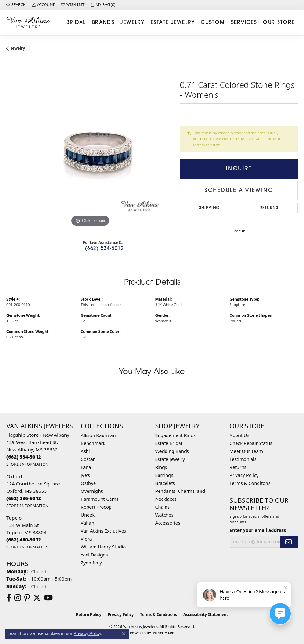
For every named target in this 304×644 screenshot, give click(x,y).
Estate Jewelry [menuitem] (170, 459)
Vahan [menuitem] (88, 523)
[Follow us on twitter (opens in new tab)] (37, 598)
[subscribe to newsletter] (289, 542)
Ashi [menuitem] (85, 451)
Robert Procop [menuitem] (96, 507)
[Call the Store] (24, 457)
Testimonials (243, 459)
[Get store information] (28, 464)
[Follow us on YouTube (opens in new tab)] (48, 598)
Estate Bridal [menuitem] (169, 443)
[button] (16, 5)
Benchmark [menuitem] (93, 443)
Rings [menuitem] (161, 467)
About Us (239, 435)
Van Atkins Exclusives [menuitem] (103, 531)
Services (244, 23)
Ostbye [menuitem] (88, 483)
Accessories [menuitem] (168, 523)
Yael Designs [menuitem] (94, 555)
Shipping (209, 208)
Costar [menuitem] (88, 459)
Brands (103, 23)
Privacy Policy (244, 475)
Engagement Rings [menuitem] (176, 435)
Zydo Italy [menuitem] (91, 563)
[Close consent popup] (124, 634)
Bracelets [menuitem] (165, 483)
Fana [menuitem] (86, 467)
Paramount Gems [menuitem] (100, 499)
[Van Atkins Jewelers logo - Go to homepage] (30, 22)
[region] (90, 144)
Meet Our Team (246, 451)
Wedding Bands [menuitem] (172, 451)
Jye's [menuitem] (85, 475)
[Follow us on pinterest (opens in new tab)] (27, 598)
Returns (269, 208)
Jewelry (132, 23)
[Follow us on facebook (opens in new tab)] (9, 598)
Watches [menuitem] (164, 515)
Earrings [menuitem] (164, 475)
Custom (213, 23)
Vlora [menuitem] (86, 539)
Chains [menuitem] (163, 507)
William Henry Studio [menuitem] (103, 547)
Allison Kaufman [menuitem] (98, 435)
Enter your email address (258, 530)
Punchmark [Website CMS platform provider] (163, 633)
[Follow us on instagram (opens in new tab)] (18, 598)
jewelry (18, 48)
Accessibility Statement (206, 615)
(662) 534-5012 (104, 249)
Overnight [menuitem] (92, 491)
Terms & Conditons (250, 483)
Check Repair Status (251, 443)
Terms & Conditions (159, 615)
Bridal (76, 23)
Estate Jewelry (173, 23)
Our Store (279, 23)
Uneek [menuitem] (88, 515)
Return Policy (89, 615)
